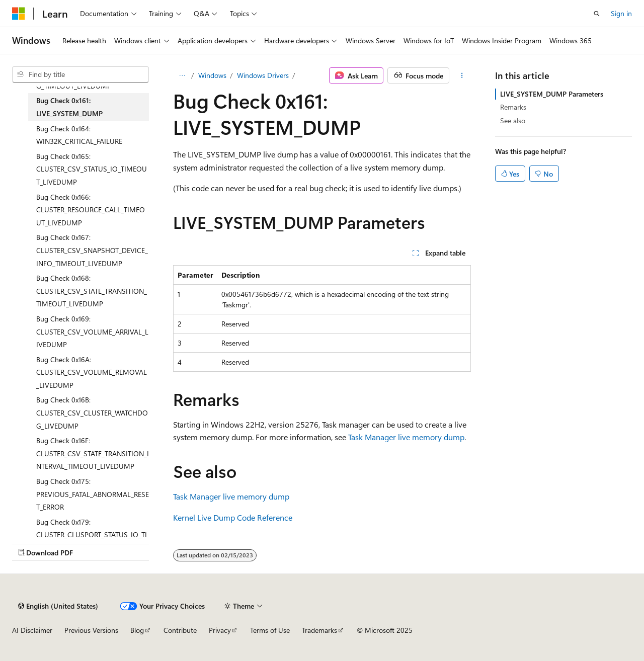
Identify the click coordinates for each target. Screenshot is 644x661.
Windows (212, 75)
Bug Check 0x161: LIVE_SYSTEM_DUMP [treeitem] (69, 107)
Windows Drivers (263, 75)
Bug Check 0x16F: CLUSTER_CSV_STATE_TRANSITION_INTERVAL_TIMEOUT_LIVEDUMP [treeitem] (93, 453)
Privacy (220, 630)
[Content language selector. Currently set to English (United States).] (58, 606)
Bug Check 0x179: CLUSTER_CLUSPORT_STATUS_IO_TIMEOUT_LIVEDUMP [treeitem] (92, 535)
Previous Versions (91, 630)
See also (513, 120)
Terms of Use (270, 630)
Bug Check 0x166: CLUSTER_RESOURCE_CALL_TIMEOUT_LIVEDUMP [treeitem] (91, 210)
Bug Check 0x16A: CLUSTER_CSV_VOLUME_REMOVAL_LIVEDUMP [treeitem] (92, 372)
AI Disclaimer (32, 630)
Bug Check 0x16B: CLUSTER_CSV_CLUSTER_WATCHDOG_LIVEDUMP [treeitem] (92, 412)
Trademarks (319, 630)
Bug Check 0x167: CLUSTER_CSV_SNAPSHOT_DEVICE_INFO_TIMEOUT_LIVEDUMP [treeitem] (92, 250)
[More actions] (462, 75)
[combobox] (80, 74)
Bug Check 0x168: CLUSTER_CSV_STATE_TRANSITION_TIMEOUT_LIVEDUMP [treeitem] (92, 291)
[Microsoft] (19, 14)
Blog (137, 630)
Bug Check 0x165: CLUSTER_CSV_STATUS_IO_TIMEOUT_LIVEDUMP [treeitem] (92, 169)
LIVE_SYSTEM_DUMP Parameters (552, 94)
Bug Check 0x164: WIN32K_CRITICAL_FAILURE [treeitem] (79, 135)
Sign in (621, 13)
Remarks (513, 107)
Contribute (180, 630)
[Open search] (597, 14)
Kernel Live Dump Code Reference (233, 517)
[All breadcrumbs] (182, 75)
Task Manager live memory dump (406, 437)
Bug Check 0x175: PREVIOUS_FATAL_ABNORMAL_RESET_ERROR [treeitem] (93, 494)
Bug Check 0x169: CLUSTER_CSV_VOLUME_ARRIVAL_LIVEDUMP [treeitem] (92, 332)
